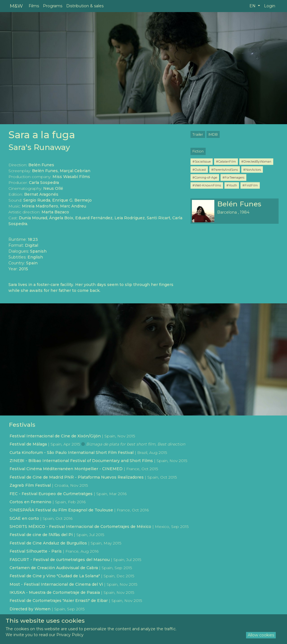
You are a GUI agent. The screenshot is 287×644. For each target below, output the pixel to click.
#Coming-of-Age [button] (205, 177)
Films (34, 6)
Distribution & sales (85, 6)
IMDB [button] (213, 134)
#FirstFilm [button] (250, 185)
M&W (16, 6)
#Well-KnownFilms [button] (207, 185)
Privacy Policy (70, 635)
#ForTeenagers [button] (233, 177)
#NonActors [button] (252, 170)
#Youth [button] (232, 185)
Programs (53, 6)
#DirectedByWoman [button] (256, 161)
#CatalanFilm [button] (226, 161)
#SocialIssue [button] (202, 161)
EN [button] (253, 6)
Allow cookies (261, 635)
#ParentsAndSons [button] (225, 170)
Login (270, 6)
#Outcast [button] (199, 170)
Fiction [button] (198, 151)
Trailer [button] (198, 134)
